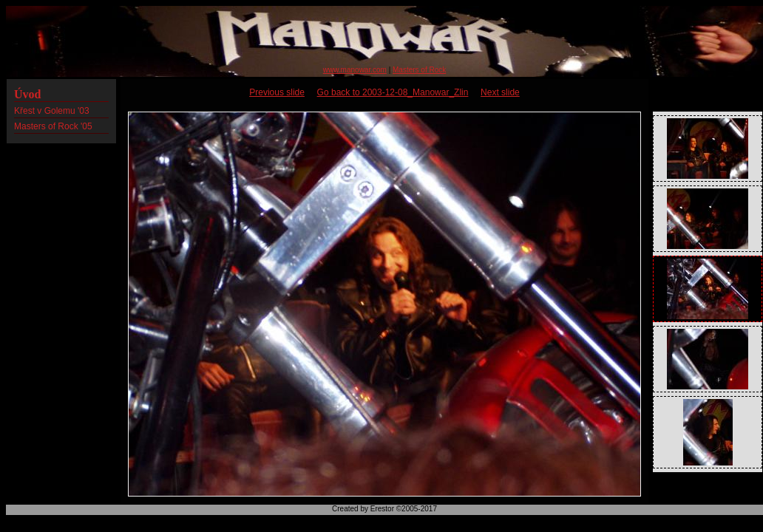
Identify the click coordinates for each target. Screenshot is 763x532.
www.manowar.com (355, 70)
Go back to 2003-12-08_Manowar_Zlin (393, 92)
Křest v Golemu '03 (52, 111)
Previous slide (277, 92)
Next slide (500, 92)
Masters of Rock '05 (53, 126)
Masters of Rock (419, 70)
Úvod (27, 94)
